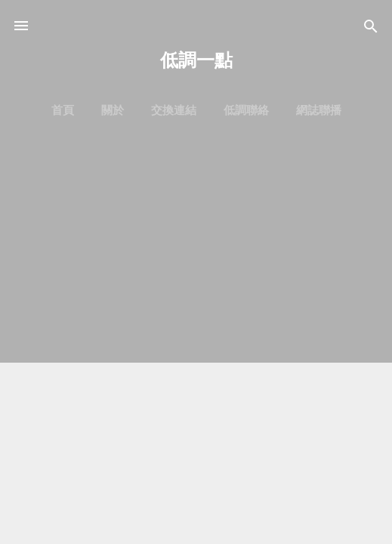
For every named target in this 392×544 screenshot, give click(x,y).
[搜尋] (371, 28)
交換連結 (174, 110)
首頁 (63, 110)
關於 (113, 110)
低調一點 (196, 60)
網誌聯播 (319, 110)
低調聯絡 (246, 110)
